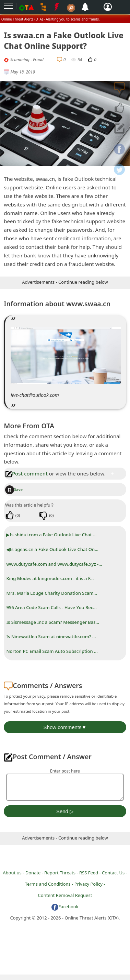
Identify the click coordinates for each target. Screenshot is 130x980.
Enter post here (65, 771)
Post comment (26, 473)
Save (14, 489)
